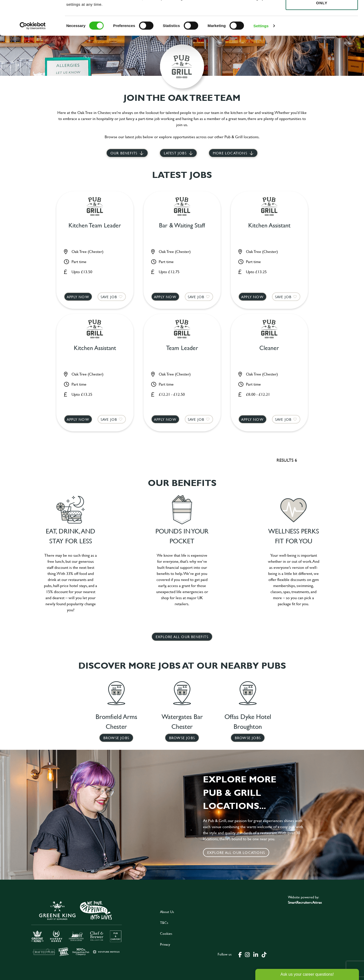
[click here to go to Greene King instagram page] (247, 954)
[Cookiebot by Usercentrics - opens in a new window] (33, 58)
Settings (261, 58)
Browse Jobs (116, 738)
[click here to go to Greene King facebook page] (240, 954)
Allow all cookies (322, 13)
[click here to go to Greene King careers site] (77, 928)
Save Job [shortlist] (109, 297)
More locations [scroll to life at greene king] (230, 153)
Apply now (78, 297)
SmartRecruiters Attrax (305, 902)
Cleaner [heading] (269, 348)
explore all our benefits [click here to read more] (182, 637)
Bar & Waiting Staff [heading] (182, 226)
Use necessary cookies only (322, 32)
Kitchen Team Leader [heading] (95, 226)
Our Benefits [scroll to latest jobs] (124, 153)
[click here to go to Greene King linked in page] (256, 954)
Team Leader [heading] (182, 348)
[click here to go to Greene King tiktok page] (264, 954)
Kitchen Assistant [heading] (269, 226)
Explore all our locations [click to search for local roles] (236, 853)
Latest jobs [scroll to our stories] (175, 153)
